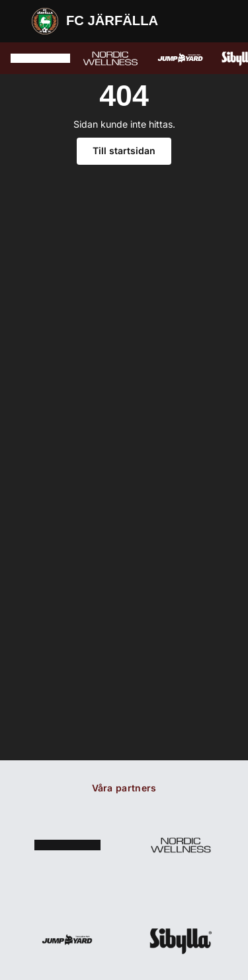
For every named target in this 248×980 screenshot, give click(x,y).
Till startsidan (124, 151)
